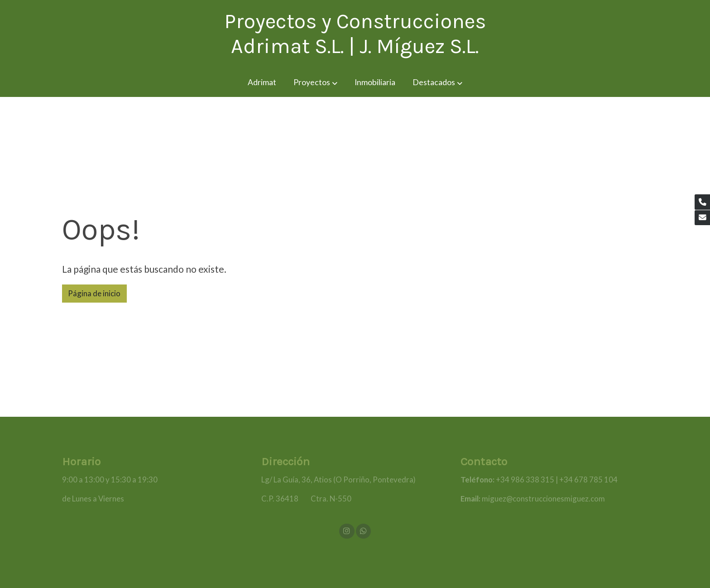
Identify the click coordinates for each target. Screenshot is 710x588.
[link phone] (702, 202)
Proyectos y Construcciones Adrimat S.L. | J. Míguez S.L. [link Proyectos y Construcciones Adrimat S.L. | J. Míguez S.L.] (355, 34)
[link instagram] (347, 530)
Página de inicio (94, 293)
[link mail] (702, 218)
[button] (315, 83)
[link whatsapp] (363, 530)
